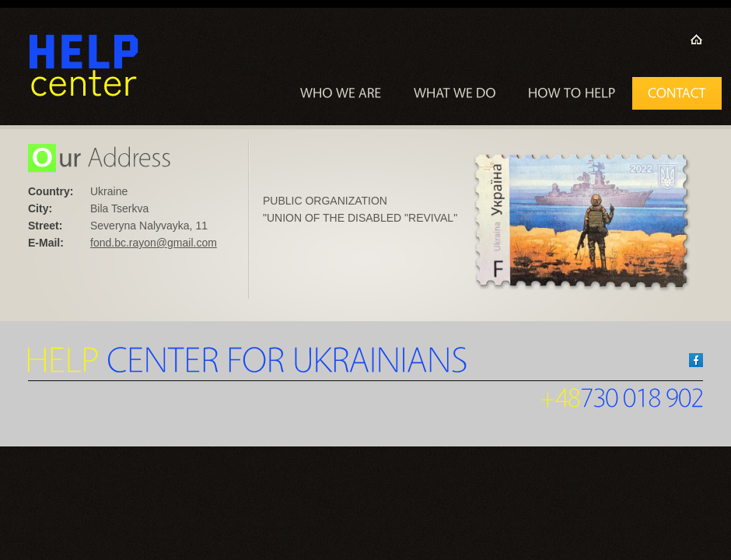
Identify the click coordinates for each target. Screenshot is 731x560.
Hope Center (84, 66)
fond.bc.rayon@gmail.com (154, 243)
